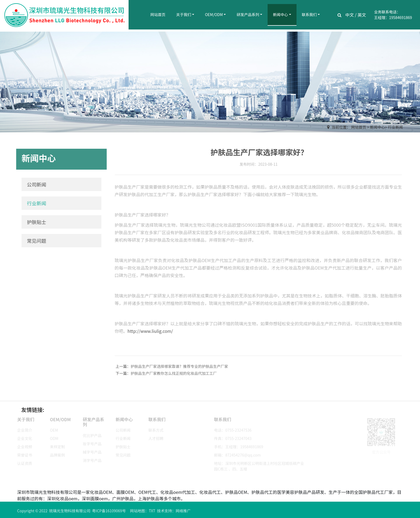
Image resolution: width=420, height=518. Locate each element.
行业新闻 (396, 127)
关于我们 (184, 14)
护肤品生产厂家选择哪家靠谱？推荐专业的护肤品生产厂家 (179, 368)
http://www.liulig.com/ (148, 331)
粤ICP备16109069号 (109, 513)
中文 (350, 15)
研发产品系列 (248, 14)
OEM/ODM (214, 14)
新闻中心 (280, 14)
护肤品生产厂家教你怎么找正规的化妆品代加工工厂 (174, 375)
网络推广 (183, 513)
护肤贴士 (35, 222)
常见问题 (35, 241)
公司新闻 (35, 184)
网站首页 (158, 14)
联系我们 (309, 14)
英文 (362, 15)
